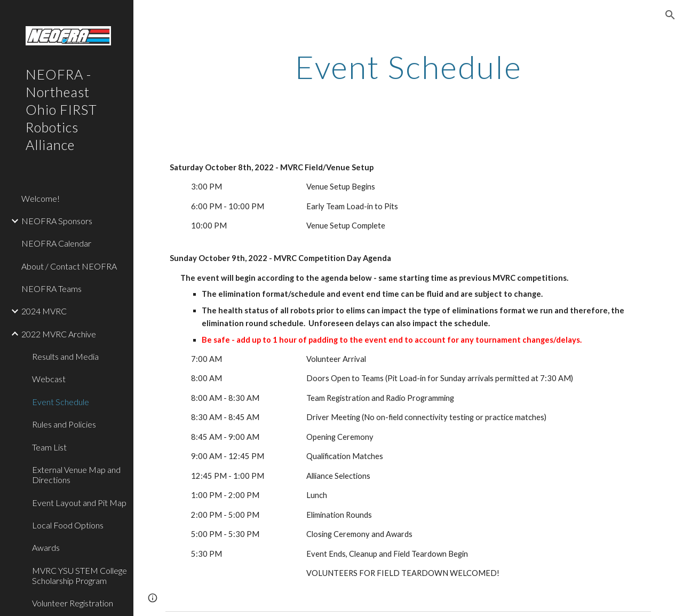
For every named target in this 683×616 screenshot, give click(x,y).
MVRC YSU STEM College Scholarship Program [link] (80, 575)
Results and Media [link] (65, 356)
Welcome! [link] (41, 198)
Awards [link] (46, 547)
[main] (408, 67)
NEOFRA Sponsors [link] (57, 221)
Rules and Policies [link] (64, 424)
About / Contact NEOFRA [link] (69, 266)
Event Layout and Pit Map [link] (79, 503)
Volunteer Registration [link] (73, 603)
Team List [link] (49, 447)
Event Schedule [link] (61, 402)
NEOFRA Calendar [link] (56, 243)
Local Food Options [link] (68, 525)
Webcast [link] (49, 379)
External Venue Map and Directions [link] (76, 475)
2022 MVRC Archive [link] (59, 334)
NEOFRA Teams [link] (51, 289)
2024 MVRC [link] (44, 311)
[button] (670, 15)
